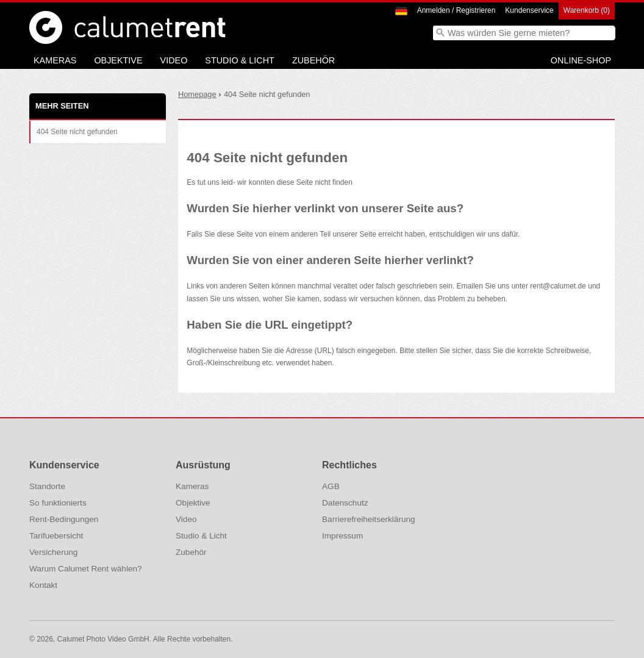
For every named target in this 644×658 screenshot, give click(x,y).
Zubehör (313, 60)
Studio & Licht (240, 60)
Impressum (342, 536)
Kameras (55, 60)
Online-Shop (581, 60)
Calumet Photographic (46, 27)
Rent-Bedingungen (64, 519)
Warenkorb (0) (587, 10)
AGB (331, 486)
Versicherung (53, 552)
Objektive (118, 60)
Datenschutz (345, 503)
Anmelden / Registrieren (456, 10)
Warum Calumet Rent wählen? (86, 569)
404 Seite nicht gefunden (77, 132)
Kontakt (43, 585)
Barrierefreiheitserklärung (369, 519)
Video (174, 60)
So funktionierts (58, 503)
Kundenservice (529, 10)
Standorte (47, 486)
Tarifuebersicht (56, 536)
